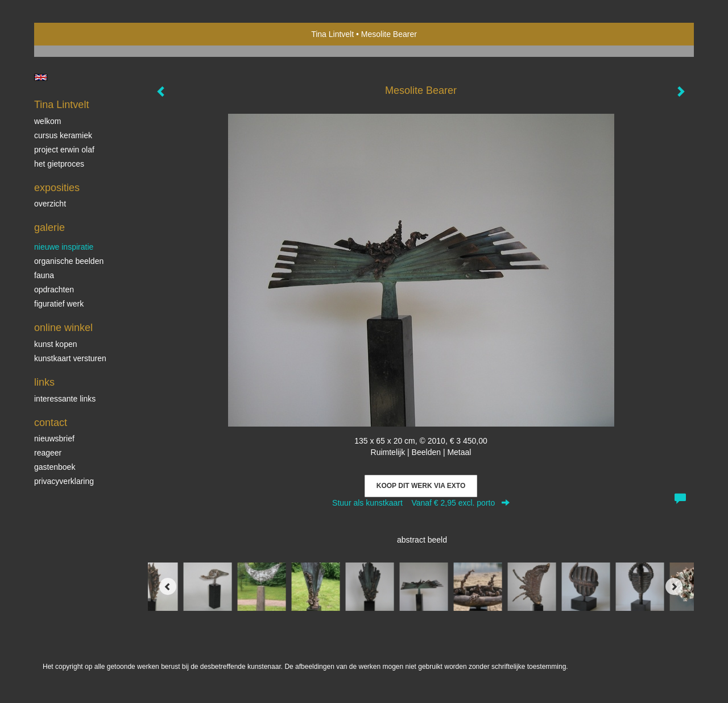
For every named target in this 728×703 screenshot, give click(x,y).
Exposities (57, 188)
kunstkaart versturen (70, 358)
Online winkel (63, 328)
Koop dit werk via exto (421, 486)
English (41, 77)
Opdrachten (54, 290)
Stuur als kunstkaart (421, 503)
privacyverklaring (64, 481)
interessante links (65, 399)
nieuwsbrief (54, 439)
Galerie (49, 228)
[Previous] (168, 586)
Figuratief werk (59, 304)
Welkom (47, 121)
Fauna (44, 275)
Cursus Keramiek (63, 135)
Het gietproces (59, 164)
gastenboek (55, 467)
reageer (48, 453)
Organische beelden (69, 261)
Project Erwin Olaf (64, 150)
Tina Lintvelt (332, 34)
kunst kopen (56, 344)
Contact (51, 423)
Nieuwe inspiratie (64, 247)
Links (44, 382)
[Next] (674, 586)
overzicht (50, 204)
